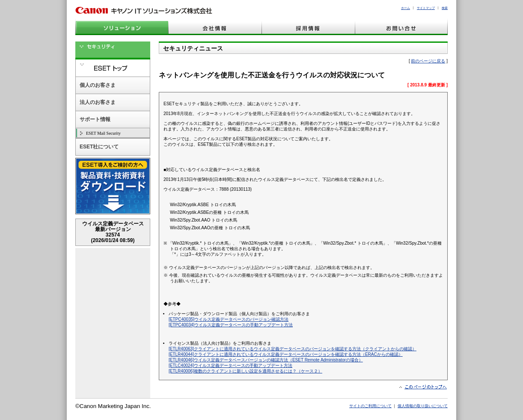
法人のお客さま (98, 102)
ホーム (406, 8)
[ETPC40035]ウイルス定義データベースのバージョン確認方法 (229, 319)
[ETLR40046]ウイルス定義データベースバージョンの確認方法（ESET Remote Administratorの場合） (266, 360)
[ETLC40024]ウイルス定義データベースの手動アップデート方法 (230, 365)
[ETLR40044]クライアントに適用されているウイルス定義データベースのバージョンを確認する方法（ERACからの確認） (286, 354)
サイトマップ (426, 8)
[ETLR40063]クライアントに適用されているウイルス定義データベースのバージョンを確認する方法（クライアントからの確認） (293, 349)
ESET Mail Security (103, 133)
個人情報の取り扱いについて (423, 406)
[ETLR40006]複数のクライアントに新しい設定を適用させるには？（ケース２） (245, 371)
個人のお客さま (98, 85)
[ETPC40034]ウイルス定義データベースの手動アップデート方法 (231, 325)
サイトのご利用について (370, 406)
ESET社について (99, 147)
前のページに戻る (428, 61)
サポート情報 (95, 119)
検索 (445, 8)
